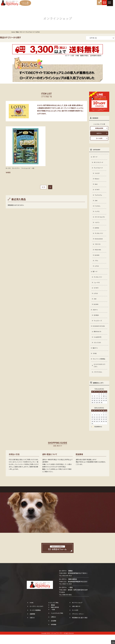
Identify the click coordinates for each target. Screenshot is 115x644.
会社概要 (54, 630)
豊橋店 (53, 614)
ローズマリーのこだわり (37, 616)
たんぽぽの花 (98, 345)
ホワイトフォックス (100, 220)
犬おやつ (95, 317)
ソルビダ (97, 174)
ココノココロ (98, 351)
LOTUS (97, 272)
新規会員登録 (99, 128)
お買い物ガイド (76, 616)
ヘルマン (97, 227)
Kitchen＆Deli (99, 244)
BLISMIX (97, 261)
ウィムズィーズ (98, 328)
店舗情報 (32, 623)
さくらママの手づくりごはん (100, 375)
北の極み (96, 323)
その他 (95, 362)
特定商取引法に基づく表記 (80, 627)
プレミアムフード (99, 168)
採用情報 (54, 634)
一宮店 (53, 619)
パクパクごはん (98, 381)
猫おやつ (95, 356)
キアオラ (97, 191)
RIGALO (97, 179)
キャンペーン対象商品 (99, 368)
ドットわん (98, 208)
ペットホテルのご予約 (57, 623)
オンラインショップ (77, 612)
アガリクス (98, 249)
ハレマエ (97, 213)
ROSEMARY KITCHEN (100, 334)
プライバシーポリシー (78, 623)
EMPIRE (97, 233)
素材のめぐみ (98, 340)
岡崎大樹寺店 (55, 617)
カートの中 (99, 138)
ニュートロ (97, 289)
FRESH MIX (98, 255)
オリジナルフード (99, 162)
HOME (32, 612)
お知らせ (32, 627)
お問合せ (53, 626)
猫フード (95, 278)
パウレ (97, 266)
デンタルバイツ (99, 238)
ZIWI (96, 202)
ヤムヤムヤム (99, 196)
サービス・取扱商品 (35, 620)
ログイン (99, 133)
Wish (96, 185)
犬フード (95, 157)
